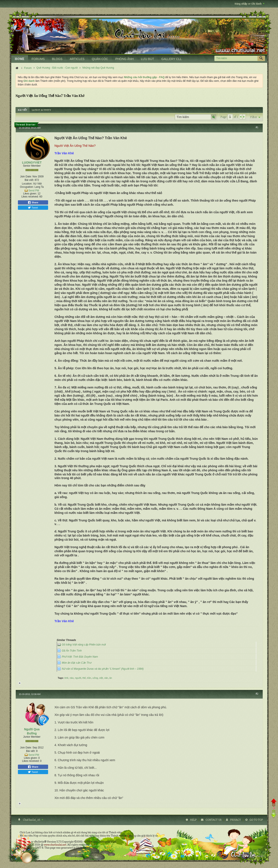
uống (95, 678)
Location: (27, 184)
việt (101, 678)
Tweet (33, 208)
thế (84, 678)
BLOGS (57, 59)
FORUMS (38, 59)
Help (193, 820)
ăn (111, 678)
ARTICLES (77, 59)
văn (106, 678)
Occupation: (27, 187)
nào (72, 678)
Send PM (34, 191)
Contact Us (213, 820)
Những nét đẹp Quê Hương (98, 68)
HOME (20, 59)
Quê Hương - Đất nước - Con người (57, 68)
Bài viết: (29, 180)
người (78, 678)
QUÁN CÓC (100, 59)
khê (66, 678)
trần (89, 678)
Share (33, 202)
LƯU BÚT (148, 59)
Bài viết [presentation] (23, 110)
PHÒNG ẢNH (124, 59)
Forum (28, 68)
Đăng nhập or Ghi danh (250, 4)
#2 (257, 694)
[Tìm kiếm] (236, 58)
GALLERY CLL (171, 59)
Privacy (236, 820)
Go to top (256, 820)
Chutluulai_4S (33, 820)
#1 (257, 127)
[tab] (23, 110)
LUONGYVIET (32, 163)
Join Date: (26, 177)
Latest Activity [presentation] (42, 110)
